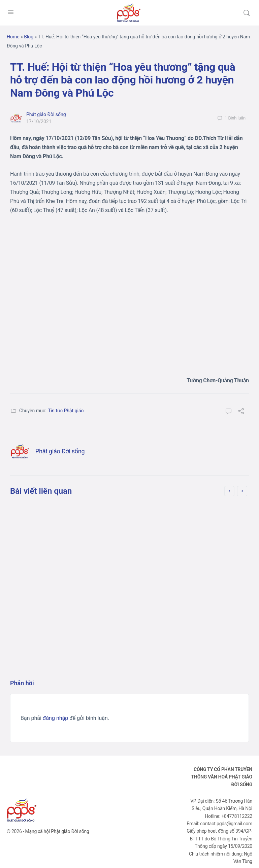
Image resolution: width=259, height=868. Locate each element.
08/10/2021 (48, 587)
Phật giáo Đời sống (46, 114)
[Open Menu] (11, 12)
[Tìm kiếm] (247, 13)
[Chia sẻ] (241, 412)
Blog (29, 37)
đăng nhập (55, 718)
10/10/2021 (171, 596)
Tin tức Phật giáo (66, 411)
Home (13, 37)
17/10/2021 (39, 121)
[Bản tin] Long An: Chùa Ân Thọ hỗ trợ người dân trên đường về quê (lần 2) (188, 528)
